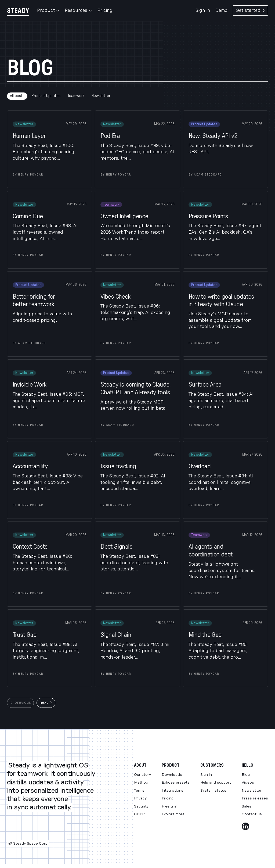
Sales (247, 806)
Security (141, 806)
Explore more (173, 814)
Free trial (169, 806)
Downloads (172, 775)
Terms (139, 791)
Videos (248, 783)
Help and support (216, 783)
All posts (17, 96)
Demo (221, 10)
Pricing (105, 10)
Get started (250, 10)
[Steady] (18, 11)
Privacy (140, 798)
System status (213, 791)
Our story (142, 775)
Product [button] (48, 10)
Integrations (173, 791)
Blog (246, 775)
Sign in (203, 10)
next (46, 703)
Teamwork (76, 96)
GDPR (139, 814)
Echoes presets (176, 783)
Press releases (255, 798)
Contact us (252, 814)
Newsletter (101, 96)
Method (141, 783)
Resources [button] (78, 10)
